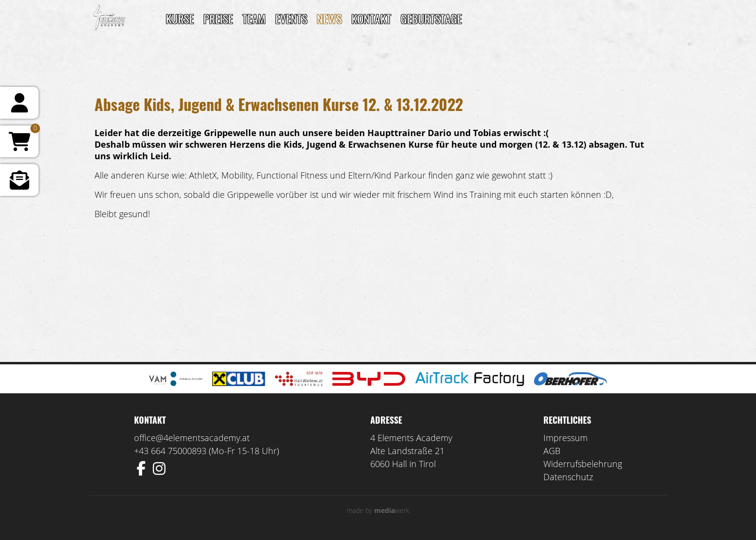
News (329, 18)
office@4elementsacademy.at (192, 438)
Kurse (180, 18)
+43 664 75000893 (170, 451)
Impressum (566, 438)
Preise (218, 18)
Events (291, 18)
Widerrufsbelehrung (583, 464)
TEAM (254, 18)
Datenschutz (568, 477)
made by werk (378, 510)
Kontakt (371, 18)
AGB (552, 451)
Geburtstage (431, 18)
